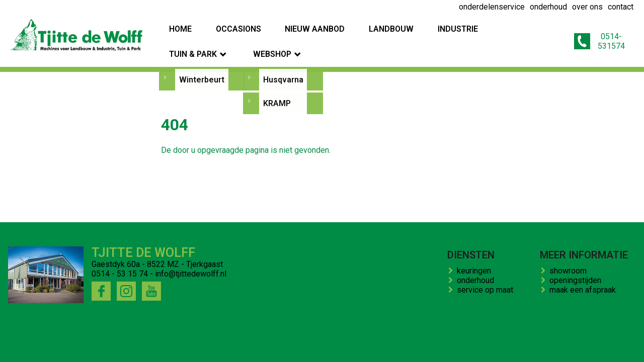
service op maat (487, 290)
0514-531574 (593, 32)
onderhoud (477, 280)
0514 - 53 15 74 (120, 274)
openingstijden (577, 280)
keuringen (476, 271)
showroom (570, 271)
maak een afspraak (585, 290)
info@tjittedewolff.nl (191, 274)
